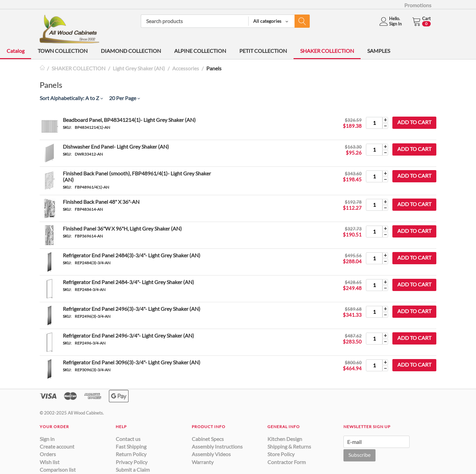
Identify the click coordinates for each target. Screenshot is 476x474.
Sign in (47, 439)
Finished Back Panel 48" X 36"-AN (101, 202)
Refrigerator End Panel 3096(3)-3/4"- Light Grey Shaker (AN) (132, 362)
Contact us (128, 439)
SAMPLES (379, 51)
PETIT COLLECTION (263, 51)
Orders (48, 454)
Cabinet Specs (208, 439)
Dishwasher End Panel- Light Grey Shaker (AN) (116, 146)
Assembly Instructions (217, 446)
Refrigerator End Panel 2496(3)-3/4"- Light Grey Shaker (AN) (132, 309)
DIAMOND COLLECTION (131, 51)
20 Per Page (124, 98)
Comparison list (58, 470)
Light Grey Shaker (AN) (139, 68)
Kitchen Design (285, 439)
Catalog (16, 51)
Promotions (418, 5)
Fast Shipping (131, 446)
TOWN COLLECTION (63, 51)
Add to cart (414, 122)
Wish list (50, 462)
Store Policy (281, 454)
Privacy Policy (132, 462)
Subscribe (359, 455)
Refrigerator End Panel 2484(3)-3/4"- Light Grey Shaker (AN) (132, 255)
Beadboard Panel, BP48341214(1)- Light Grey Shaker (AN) (129, 120)
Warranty (203, 462)
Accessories (186, 68)
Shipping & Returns (289, 446)
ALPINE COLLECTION (200, 51)
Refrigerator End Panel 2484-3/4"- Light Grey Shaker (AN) (128, 282)
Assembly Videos (211, 454)
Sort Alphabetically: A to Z (71, 98)
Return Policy (131, 454)
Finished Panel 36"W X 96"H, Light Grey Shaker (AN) (122, 228)
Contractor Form (287, 462)
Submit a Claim (133, 470)
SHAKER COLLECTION (327, 51)
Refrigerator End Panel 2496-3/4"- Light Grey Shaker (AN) (128, 335)
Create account (57, 446)
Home (42, 68)
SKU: (67, 127)
